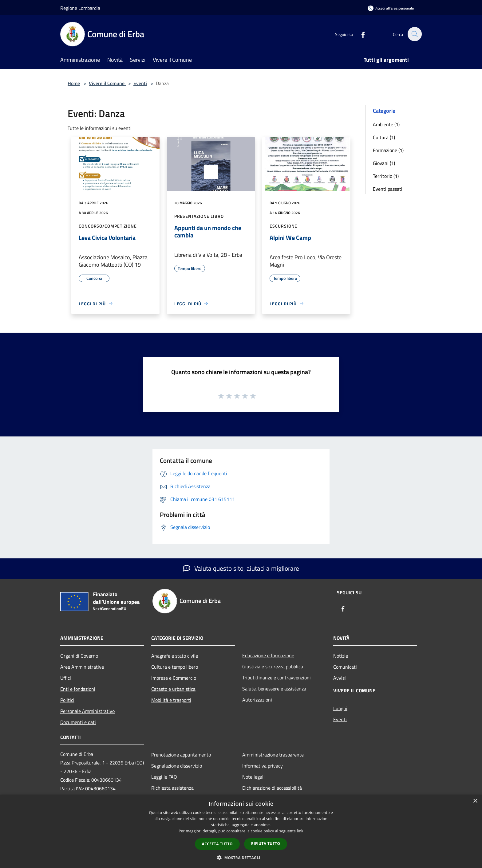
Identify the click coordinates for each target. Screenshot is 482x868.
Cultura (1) (384, 137)
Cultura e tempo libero (175, 667)
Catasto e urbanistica (173, 689)
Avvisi (340, 678)
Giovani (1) (384, 163)
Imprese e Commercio (174, 678)
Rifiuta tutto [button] (266, 844)
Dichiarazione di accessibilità (272, 788)
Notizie (341, 656)
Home (74, 83)
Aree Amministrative (82, 667)
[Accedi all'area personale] (391, 8)
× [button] (475, 801)
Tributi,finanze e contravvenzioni (277, 678)
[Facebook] (360, 34)
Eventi (140, 83)
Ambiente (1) (386, 124)
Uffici (66, 678)
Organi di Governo (79, 656)
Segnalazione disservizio (177, 766)
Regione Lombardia (80, 8)
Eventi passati (388, 189)
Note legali (253, 777)
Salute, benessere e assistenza (274, 689)
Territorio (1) (386, 176)
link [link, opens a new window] (300, 831)
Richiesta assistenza (172, 788)
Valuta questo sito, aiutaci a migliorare (241, 568)
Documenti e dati (78, 722)
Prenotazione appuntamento (181, 755)
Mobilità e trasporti (171, 700)
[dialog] (241, 831)
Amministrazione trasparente (273, 755)
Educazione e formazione (268, 655)
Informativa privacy (263, 766)
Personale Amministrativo (87, 711)
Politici (67, 700)
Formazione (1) (388, 150)
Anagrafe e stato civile (175, 656)
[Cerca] (414, 34)
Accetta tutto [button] (217, 844)
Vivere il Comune (107, 83)
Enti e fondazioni (78, 689)
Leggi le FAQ (164, 777)
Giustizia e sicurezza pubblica (273, 667)
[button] (241, 858)
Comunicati (345, 667)
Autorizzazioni (257, 700)
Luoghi (340, 708)
